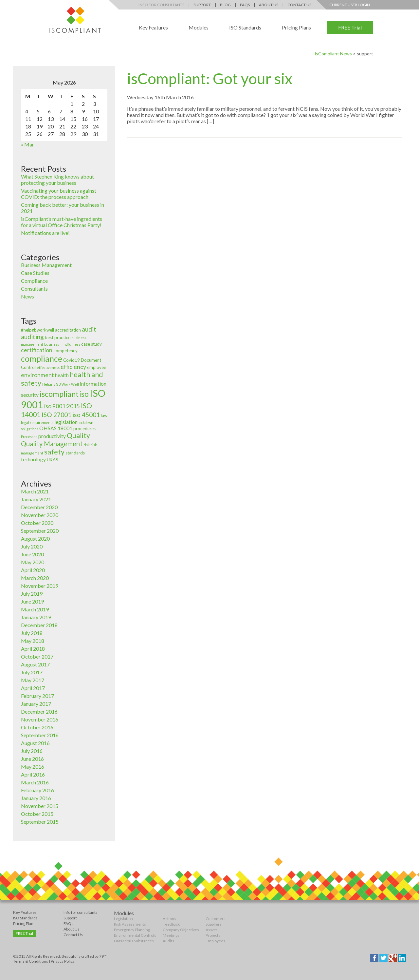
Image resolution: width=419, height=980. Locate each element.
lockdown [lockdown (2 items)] (86, 423)
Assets (212, 930)
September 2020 (40, 531)
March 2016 (35, 782)
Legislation (123, 919)
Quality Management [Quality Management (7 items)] (52, 444)
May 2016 (33, 767)
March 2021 (35, 491)
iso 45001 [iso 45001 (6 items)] (86, 415)
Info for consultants (81, 912)
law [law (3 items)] (104, 415)
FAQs (245, 5)
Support (202, 5)
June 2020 (32, 554)
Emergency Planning (132, 930)
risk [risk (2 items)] (87, 445)
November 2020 (40, 515)
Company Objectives (181, 930)
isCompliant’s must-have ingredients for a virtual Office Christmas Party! (62, 222)
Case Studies (35, 273)
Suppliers (214, 924)
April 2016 (33, 774)
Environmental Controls (135, 935)
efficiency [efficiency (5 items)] (73, 367)
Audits (168, 941)
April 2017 (33, 688)
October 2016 (37, 727)
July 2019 (32, 594)
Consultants (34, 288)
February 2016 (37, 790)
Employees (215, 941)
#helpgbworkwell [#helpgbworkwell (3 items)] (37, 330)
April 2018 (33, 649)
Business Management (46, 265)
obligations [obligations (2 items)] (30, 429)
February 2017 (37, 696)
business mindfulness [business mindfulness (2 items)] (62, 344)
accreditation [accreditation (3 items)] (68, 330)
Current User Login (350, 5)
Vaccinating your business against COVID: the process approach (59, 194)
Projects (213, 935)
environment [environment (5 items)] (37, 375)
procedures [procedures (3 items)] (84, 429)
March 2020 (35, 578)
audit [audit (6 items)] (89, 329)
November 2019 (40, 586)
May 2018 (33, 641)
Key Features (153, 27)
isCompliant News (333, 54)
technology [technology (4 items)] (33, 459)
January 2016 (36, 798)
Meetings (171, 935)
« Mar (27, 144)
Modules (199, 27)
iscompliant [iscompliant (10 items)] (59, 394)
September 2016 (40, 735)
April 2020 (33, 570)
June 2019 (32, 601)
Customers (216, 919)
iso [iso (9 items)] (84, 394)
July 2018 (32, 633)
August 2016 (35, 743)
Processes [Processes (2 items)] (29, 437)
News (27, 296)
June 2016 (32, 759)
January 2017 (36, 704)
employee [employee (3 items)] (97, 367)
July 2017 (32, 672)
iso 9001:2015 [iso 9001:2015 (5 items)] (62, 406)
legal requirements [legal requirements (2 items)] (37, 423)
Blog (225, 5)
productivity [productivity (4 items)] (52, 436)
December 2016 (39, 711)
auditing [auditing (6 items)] (32, 337)
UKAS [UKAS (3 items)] (53, 460)
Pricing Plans (296, 27)
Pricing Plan (23, 923)
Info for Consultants (161, 5)
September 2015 (40, 822)
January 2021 (36, 499)
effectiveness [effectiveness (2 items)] (48, 367)
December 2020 (39, 507)
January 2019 (36, 617)
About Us (269, 5)
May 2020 (33, 562)
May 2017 (33, 680)
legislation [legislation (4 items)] (66, 422)
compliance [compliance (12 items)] (42, 358)
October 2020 (37, 523)
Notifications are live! (45, 233)
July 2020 (32, 546)
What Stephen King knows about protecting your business (57, 180)
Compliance (34, 281)
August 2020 (35, 538)
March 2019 (35, 609)
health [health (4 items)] (62, 375)
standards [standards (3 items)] (75, 453)
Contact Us (299, 5)
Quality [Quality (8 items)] (78, 435)
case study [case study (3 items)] (91, 344)
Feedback (171, 924)
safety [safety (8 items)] (54, 452)
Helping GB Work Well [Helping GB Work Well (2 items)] (61, 384)
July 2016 (32, 751)
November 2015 (40, 806)
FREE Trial (350, 27)
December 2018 (39, 625)
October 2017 (37, 656)
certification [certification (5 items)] (37, 350)
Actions (169, 919)
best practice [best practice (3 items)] (58, 337)
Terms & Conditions (31, 961)
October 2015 (37, 814)
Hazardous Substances (134, 941)
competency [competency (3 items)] (65, 351)
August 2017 (35, 664)
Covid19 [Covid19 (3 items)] (72, 360)
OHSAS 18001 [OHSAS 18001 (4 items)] (56, 428)
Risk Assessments (130, 924)
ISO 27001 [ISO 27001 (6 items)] (56, 415)
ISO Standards (245, 27)
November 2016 (40, 719)
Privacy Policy (63, 961)
